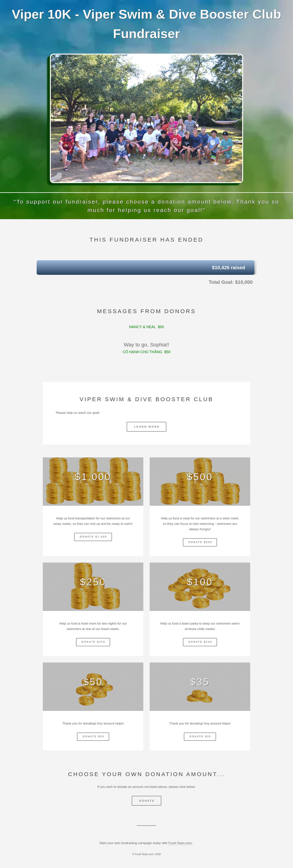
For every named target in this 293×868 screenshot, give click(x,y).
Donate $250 (94, 642)
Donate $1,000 (93, 537)
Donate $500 (200, 542)
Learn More (147, 427)
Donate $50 (94, 736)
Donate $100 (200, 642)
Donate (147, 801)
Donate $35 (200, 736)
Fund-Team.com (181, 843)
